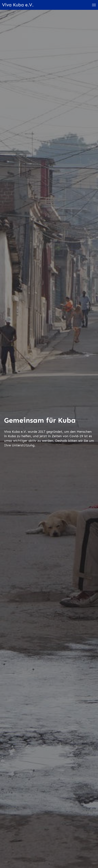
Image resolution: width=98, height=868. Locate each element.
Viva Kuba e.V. (18, 5)
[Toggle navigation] (94, 5)
